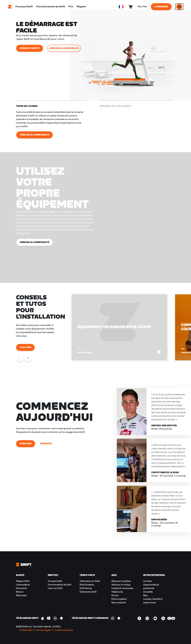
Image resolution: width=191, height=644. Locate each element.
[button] (53, 120)
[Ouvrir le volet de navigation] (179, 7)
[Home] (10, 7)
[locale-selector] (121, 7)
